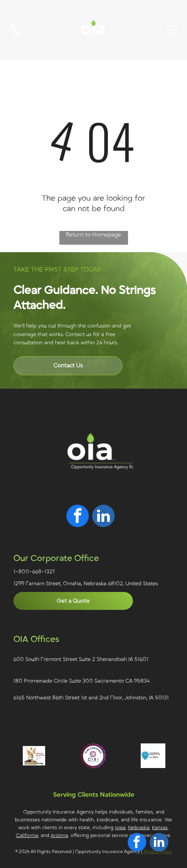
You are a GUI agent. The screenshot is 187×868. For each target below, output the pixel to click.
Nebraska (139, 828)
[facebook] (78, 517)
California (27, 836)
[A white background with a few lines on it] (16, 34)
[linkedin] (103, 517)
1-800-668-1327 (34, 572)
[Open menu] (172, 30)
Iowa (120, 828)
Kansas (160, 828)
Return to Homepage (93, 235)
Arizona (59, 836)
